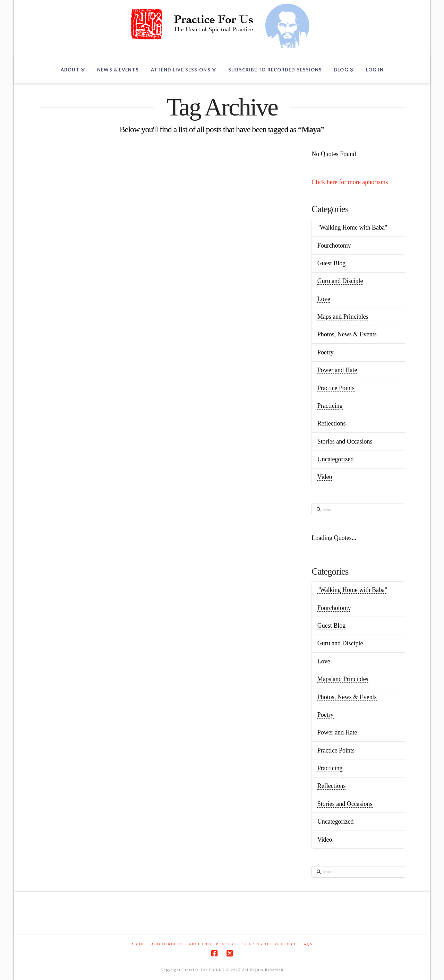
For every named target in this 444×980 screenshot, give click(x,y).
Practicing (330, 406)
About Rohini (168, 944)
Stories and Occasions (345, 441)
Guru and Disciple (340, 281)
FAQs (307, 944)
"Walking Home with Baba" (352, 227)
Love (324, 299)
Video (325, 477)
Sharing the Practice (270, 944)
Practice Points (336, 388)
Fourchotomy (334, 246)
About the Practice (214, 944)
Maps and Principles (343, 317)
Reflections (332, 423)
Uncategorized (336, 459)
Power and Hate (337, 370)
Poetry (326, 352)
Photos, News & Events (347, 334)
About (139, 944)
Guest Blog (332, 263)
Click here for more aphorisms (350, 182)
